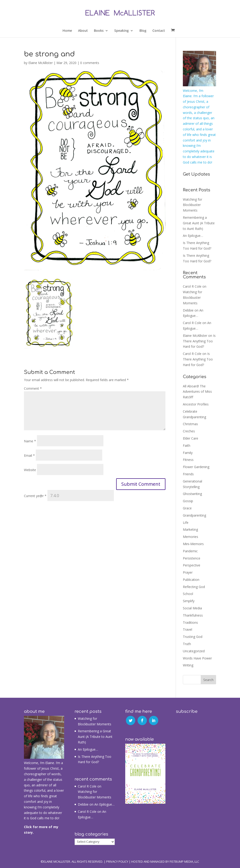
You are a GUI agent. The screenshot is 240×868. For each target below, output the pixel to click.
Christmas (190, 424)
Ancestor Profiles (196, 404)
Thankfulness (193, 615)
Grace (187, 508)
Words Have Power (197, 658)
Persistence (192, 558)
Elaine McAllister (41, 63)
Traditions (190, 622)
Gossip (188, 501)
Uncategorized (194, 651)
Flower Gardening (196, 467)
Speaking (122, 31)
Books (99, 31)
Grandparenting (194, 515)
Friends (188, 474)
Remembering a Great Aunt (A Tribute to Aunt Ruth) (199, 223)
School (188, 594)
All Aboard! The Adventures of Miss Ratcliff (197, 392)
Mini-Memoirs (193, 544)
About (83, 31)
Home (67, 31)
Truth (187, 644)
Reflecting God (194, 587)
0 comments (90, 63)
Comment (33, 388)
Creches (189, 431)
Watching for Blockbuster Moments (192, 205)
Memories (191, 537)
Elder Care (191, 438)
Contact (159, 31)
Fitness (188, 460)
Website (30, 470)
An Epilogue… (193, 236)
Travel (187, 629)
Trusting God (193, 637)
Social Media (192, 608)
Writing (188, 665)
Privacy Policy (117, 862)
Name (30, 441)
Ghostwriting (192, 494)
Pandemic (190, 551)
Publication (191, 580)
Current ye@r (35, 496)
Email (29, 455)
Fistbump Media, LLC (184, 862)
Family (188, 453)
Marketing (190, 529)
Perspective (192, 565)
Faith (187, 445)
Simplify (189, 601)
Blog (143, 31)
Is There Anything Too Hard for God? (199, 341)
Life (186, 522)
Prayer (188, 572)
